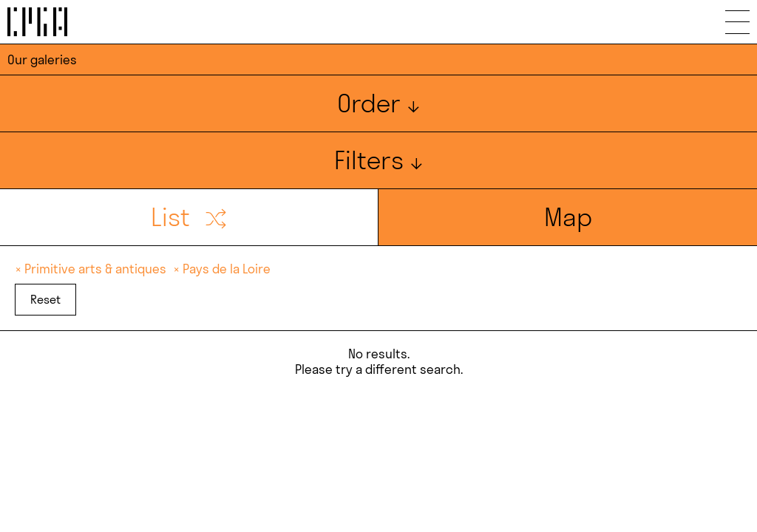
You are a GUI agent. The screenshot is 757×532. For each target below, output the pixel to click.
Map (568, 217)
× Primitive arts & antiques (92, 269)
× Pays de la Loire (222, 269)
